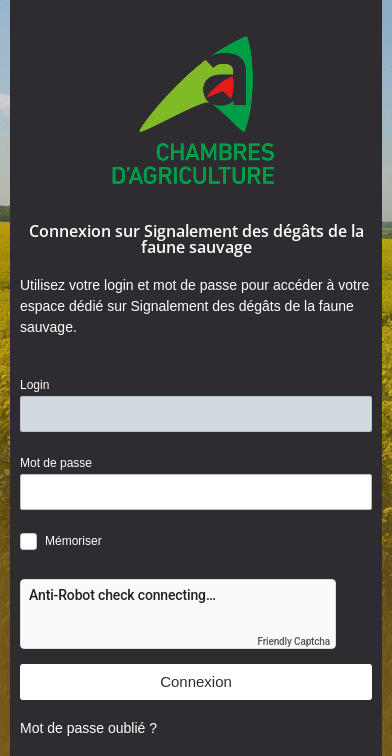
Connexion (196, 681)
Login (34, 385)
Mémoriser (73, 541)
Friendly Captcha (293, 641)
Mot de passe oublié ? (88, 728)
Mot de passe (56, 463)
